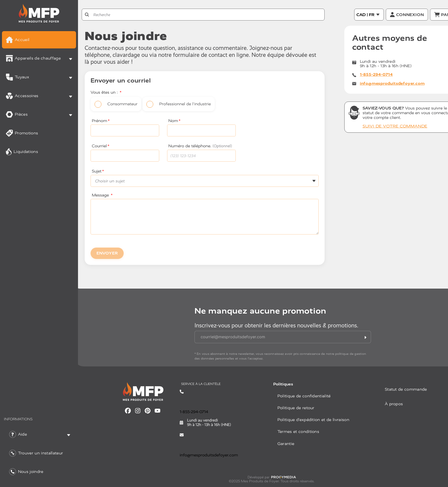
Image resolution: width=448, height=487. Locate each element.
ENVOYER (107, 253)
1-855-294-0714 (376, 74)
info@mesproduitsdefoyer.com (392, 83)
